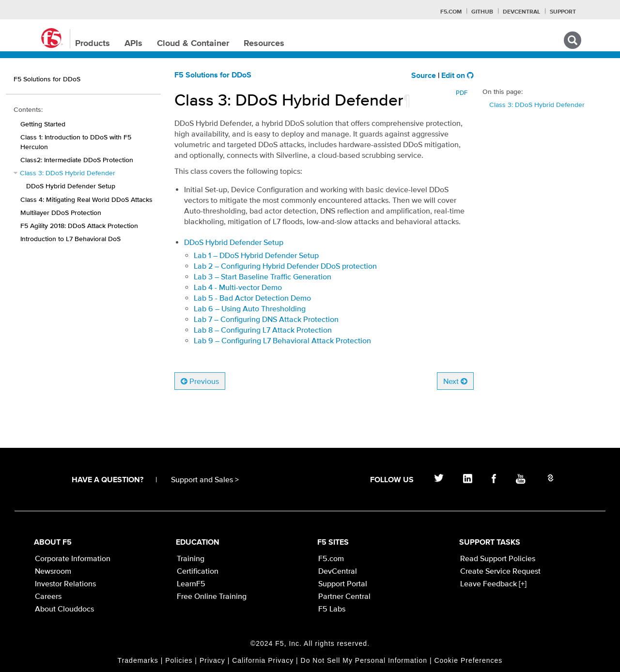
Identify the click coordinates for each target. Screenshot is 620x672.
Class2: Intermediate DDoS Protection (77, 160)
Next (455, 381)
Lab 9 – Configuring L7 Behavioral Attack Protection (282, 340)
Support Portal (343, 583)
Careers (48, 596)
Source (424, 76)
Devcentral (521, 12)
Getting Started (43, 124)
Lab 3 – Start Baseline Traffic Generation (263, 276)
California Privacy (263, 660)
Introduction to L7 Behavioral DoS (70, 239)
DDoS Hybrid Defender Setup (71, 186)
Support (563, 12)
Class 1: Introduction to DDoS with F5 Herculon (76, 142)
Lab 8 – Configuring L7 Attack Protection (263, 330)
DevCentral (338, 571)
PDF (462, 93)
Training (191, 558)
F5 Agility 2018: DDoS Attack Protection (79, 226)
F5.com (451, 12)
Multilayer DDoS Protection (61, 213)
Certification (198, 571)
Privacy (212, 660)
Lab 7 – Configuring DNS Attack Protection (266, 319)
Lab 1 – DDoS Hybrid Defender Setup (256, 255)
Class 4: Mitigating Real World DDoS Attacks (86, 199)
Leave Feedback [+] (493, 583)
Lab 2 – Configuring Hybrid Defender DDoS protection (285, 266)
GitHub (482, 12)
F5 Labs (332, 609)
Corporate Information (73, 558)
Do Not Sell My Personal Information (364, 660)
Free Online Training (212, 596)
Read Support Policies (498, 558)
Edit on (457, 76)
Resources (264, 44)
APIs (133, 44)
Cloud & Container (193, 44)
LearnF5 (191, 583)
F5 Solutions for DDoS (213, 76)
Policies (179, 660)
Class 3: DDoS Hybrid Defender (68, 173)
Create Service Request (500, 571)
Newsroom (53, 571)
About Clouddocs (64, 609)
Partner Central (344, 596)
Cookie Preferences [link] (468, 660)
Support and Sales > (205, 479)
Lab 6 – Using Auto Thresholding (250, 308)
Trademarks (138, 660)
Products (93, 44)
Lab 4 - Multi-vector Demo (238, 287)
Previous (200, 381)
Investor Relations (65, 583)
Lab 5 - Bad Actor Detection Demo (252, 298)
